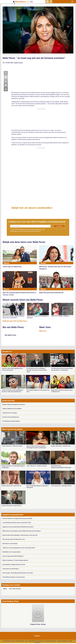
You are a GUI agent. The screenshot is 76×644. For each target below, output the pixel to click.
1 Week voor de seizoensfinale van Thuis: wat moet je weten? (19, 548)
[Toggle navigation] (72, 2)
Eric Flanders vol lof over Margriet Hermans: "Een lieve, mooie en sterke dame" (37, 370)
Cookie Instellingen (62, 641)
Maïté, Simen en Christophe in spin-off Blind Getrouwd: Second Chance (22, 531)
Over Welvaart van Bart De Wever (11, 421)
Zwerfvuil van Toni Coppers (10, 413)
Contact (37, 636)
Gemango (37, 643)
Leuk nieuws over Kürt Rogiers (11, 569)
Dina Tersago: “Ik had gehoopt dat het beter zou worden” (18, 573)
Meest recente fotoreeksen (12, 429)
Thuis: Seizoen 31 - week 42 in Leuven (12, 446)
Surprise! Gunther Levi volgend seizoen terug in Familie (17, 518)
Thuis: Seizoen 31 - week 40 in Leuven (61, 486)
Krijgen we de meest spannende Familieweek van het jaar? (18, 527)
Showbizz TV (7, 352)
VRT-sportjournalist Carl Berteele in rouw (14, 539)
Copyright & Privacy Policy (36, 641)
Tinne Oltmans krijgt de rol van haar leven (14, 577)
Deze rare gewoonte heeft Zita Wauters (13, 556)
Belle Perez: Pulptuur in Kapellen (60, 316)
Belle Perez (43, 331)
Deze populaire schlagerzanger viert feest (14, 565)
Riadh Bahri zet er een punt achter (11, 552)
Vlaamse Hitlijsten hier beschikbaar (12, 409)
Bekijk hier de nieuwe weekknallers (32, 208)
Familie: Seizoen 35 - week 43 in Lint (12, 506)
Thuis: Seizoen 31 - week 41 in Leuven (37, 466)
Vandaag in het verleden (11, 585)
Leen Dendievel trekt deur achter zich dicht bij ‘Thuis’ (17, 523)
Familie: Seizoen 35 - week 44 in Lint (12, 486)
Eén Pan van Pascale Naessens (11, 417)
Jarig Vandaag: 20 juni (10, 601)
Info (27, 641)
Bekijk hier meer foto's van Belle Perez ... (15, 321)
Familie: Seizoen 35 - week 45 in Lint (61, 446)
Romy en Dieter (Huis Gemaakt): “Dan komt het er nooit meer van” (20, 535)
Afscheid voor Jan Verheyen (10, 544)
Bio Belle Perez (11, 335)
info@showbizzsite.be (50, 641)
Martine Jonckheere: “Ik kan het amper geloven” (15, 560)
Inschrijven (59, 226)
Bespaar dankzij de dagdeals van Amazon (14, 404)
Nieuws (7, 263)
